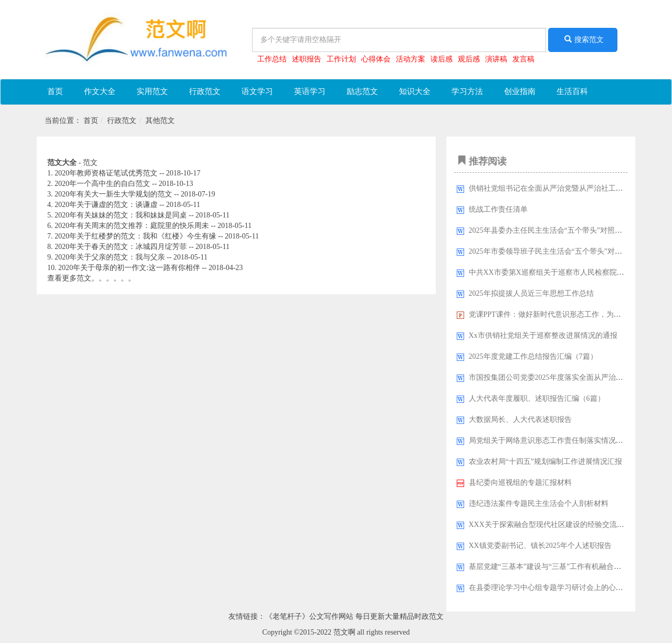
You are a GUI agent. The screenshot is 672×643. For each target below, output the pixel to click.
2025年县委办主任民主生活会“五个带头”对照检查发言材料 (564, 230)
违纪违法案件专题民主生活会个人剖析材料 (539, 504)
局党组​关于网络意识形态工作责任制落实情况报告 (550, 440)
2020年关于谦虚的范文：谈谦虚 (106, 205)
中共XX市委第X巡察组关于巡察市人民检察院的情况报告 (561, 272)
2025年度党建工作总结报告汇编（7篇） (533, 356)
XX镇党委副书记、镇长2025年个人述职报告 (540, 546)
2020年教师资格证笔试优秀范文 (106, 173)
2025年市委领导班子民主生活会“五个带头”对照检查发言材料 (568, 251)
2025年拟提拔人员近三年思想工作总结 (531, 293)
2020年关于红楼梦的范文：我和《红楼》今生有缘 (136, 236)
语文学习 (257, 91)
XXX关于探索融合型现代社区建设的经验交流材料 (550, 525)
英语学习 (310, 91)
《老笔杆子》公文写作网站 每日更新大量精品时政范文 (354, 616)
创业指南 (520, 91)
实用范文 (152, 91)
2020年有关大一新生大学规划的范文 (113, 194)
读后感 (442, 59)
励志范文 (362, 91)
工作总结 (272, 59)
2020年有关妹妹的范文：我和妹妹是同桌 (121, 215)
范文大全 (62, 163)
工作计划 (341, 59)
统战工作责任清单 (498, 209)
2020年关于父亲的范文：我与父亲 (110, 257)
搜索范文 (583, 39)
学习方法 (467, 91)
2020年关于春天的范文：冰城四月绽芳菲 (121, 247)
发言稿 (523, 59)
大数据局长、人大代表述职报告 (520, 419)
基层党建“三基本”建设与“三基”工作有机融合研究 (549, 567)
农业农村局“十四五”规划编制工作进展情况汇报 (545, 461)
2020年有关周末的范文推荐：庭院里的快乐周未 (132, 226)
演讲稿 (496, 59)
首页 (55, 91)
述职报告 (307, 59)
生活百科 (572, 91)
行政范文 (205, 91)
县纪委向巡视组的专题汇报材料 (520, 483)
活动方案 (411, 59)
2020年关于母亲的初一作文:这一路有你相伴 (129, 268)
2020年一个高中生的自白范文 (102, 184)
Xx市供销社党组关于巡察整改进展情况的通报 (543, 335)
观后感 (469, 59)
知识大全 (415, 91)
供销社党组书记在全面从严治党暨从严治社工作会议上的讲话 (568, 188)
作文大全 (100, 91)
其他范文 (160, 121)
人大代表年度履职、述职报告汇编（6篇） (537, 398)
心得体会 (376, 59)
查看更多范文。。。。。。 (91, 278)
